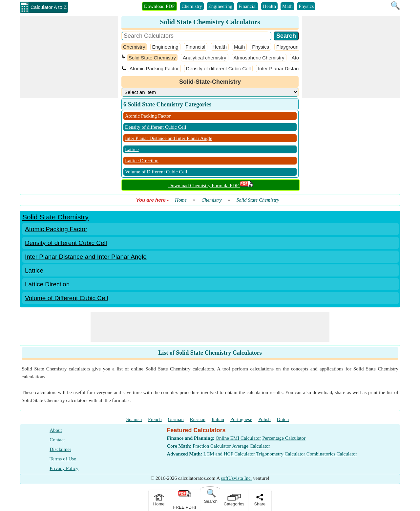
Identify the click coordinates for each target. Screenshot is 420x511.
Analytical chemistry (205, 58)
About (56, 430)
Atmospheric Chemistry (259, 58)
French (155, 419)
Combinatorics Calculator (332, 454)
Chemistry (192, 6)
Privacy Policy (64, 468)
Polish (264, 419)
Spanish (134, 419)
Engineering (220, 6)
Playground (289, 47)
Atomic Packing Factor (154, 68)
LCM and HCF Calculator (229, 454)
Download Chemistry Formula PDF (211, 186)
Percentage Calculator (284, 438)
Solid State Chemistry (152, 58)
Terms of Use (63, 459)
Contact (57, 440)
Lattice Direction (142, 161)
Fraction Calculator (212, 446)
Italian (218, 419)
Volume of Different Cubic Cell (156, 172)
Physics (306, 6)
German (176, 419)
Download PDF (159, 6)
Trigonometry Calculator (281, 454)
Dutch (283, 419)
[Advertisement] (69, 57)
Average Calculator (251, 446)
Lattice (132, 149)
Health (269, 6)
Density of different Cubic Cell (218, 68)
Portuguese (241, 419)
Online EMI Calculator (238, 438)
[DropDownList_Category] (210, 92)
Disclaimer (60, 449)
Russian (198, 419)
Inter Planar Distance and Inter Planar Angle (169, 138)
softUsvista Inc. (236, 478)
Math (287, 6)
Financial (248, 6)
